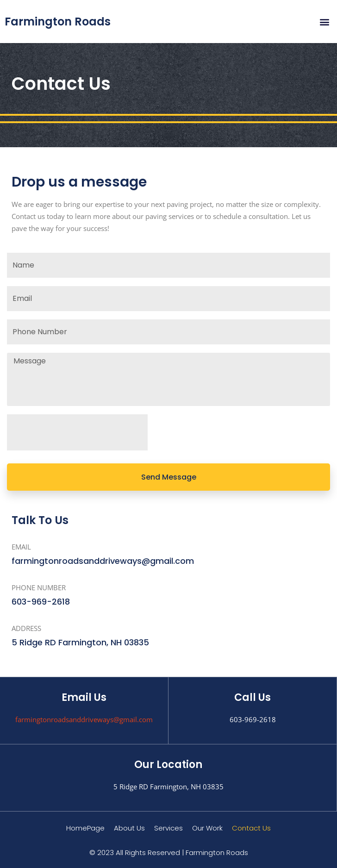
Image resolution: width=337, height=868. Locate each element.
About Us (129, 828)
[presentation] (77, 432)
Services (168, 828)
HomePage (85, 828)
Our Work (207, 828)
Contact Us (251, 828)
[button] (325, 22)
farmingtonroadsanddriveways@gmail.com (84, 719)
